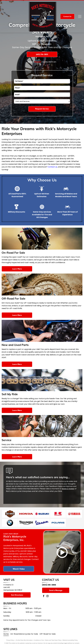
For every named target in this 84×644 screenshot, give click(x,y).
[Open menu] (80, 16)
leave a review (68, 489)
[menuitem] (7, 632)
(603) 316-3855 (49, 583)
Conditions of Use (39, 638)
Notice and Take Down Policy (53, 638)
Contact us (52, 167)
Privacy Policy (10, 638)
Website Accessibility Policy (70, 638)
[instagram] (47, 595)
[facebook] (44, 595)
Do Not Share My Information (24, 638)
